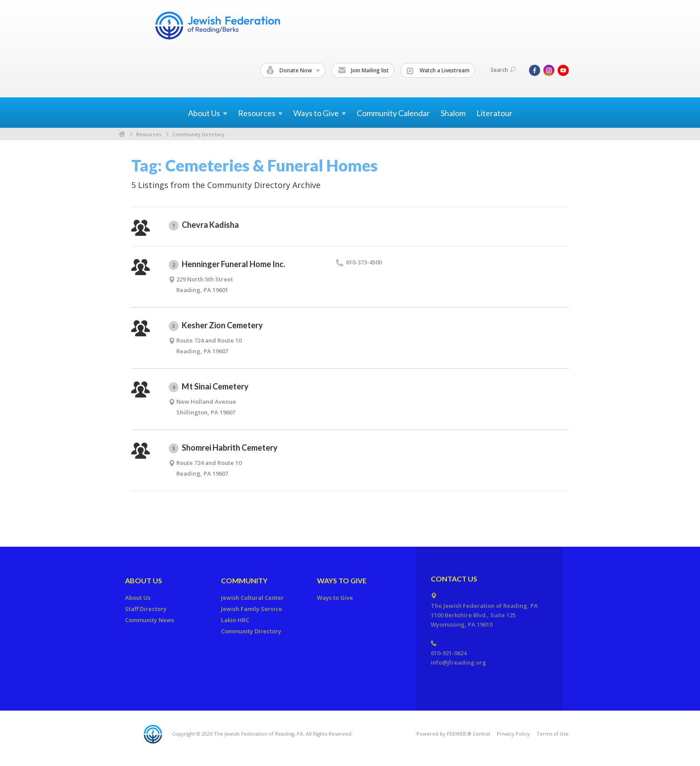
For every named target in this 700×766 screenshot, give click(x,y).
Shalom (453, 113)
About (208, 113)
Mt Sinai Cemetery (209, 387)
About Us (144, 580)
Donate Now (293, 71)
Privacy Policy (513, 734)
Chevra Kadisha (204, 225)
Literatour (494, 113)
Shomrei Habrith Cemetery (223, 448)
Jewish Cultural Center (252, 598)
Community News (150, 620)
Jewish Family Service (252, 609)
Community (244, 580)
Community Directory (198, 134)
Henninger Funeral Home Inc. (227, 264)
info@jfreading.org (458, 662)
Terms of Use (553, 734)
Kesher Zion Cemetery (216, 326)
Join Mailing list (363, 71)
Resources (149, 134)
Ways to (320, 113)
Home (122, 134)
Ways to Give (342, 580)
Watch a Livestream (438, 71)
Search (503, 70)
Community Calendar (393, 113)
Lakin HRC (235, 620)
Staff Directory (146, 609)
